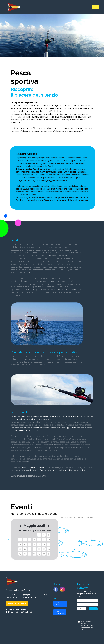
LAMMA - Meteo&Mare (60, 612)
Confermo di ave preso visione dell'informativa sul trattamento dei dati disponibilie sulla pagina (87, 626)
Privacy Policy (89, 631)
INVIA (93, 609)
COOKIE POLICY (27, 612)
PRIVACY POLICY (13, 612)
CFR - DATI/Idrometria (60, 604)
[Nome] (87, 601)
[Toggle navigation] (96, 7)
